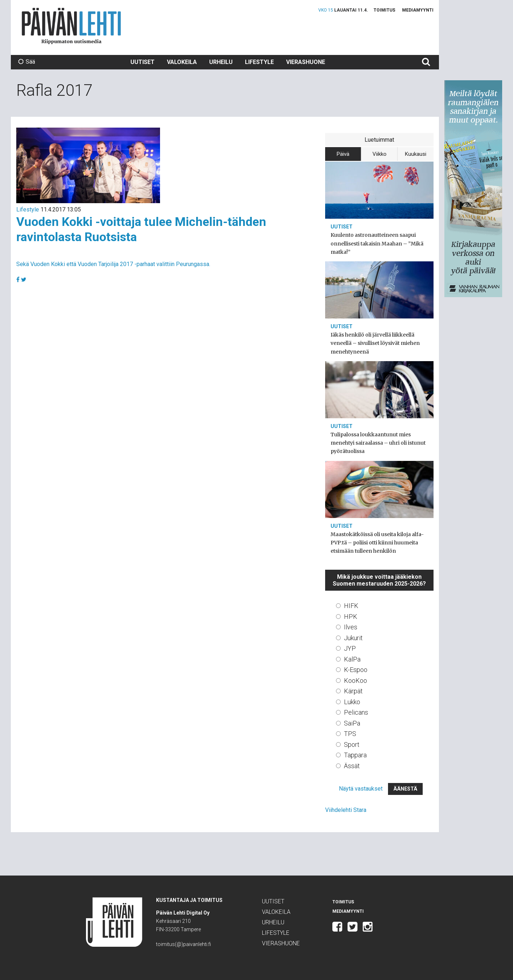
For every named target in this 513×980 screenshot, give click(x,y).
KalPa (352, 659)
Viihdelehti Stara (346, 810)
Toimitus (384, 10)
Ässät (352, 766)
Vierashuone (306, 62)
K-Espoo (356, 670)
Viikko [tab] (380, 154)
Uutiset (143, 62)
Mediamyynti (418, 10)
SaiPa (352, 723)
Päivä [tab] (343, 154)
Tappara (355, 755)
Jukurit (353, 638)
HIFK (351, 606)
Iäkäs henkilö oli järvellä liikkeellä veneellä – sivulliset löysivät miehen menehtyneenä (375, 343)
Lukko (352, 702)
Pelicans (356, 712)
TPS (350, 734)
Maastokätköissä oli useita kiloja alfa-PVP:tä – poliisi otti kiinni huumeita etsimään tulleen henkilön (377, 543)
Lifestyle (259, 62)
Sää (27, 62)
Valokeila (182, 62)
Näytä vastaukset (361, 789)
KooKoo (355, 681)
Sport (352, 744)
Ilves (351, 627)
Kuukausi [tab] (416, 154)
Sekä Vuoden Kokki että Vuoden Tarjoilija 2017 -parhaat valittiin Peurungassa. (113, 264)
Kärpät (353, 691)
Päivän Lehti (71, 26)
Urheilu (221, 62)
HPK (351, 617)
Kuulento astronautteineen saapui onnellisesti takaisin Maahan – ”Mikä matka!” (377, 243)
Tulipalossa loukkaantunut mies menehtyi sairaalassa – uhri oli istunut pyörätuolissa (378, 443)
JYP (350, 648)
